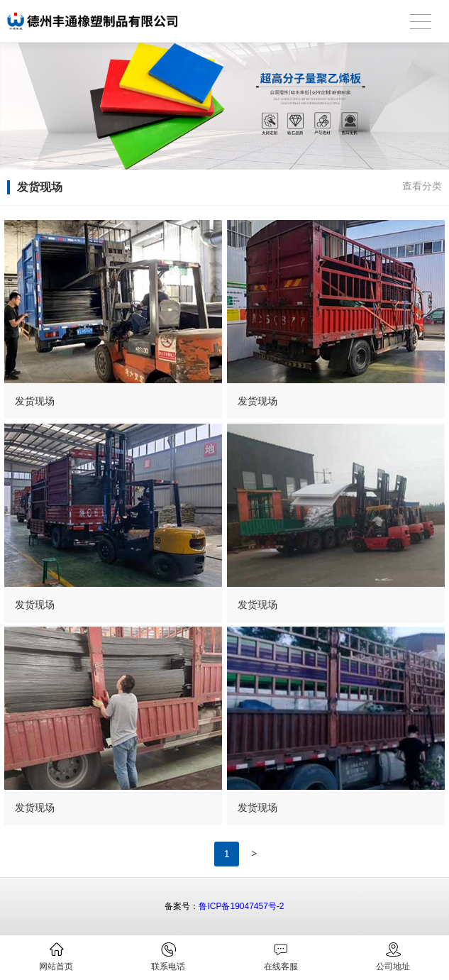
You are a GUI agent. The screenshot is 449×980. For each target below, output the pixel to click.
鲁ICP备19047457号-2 (241, 906)
